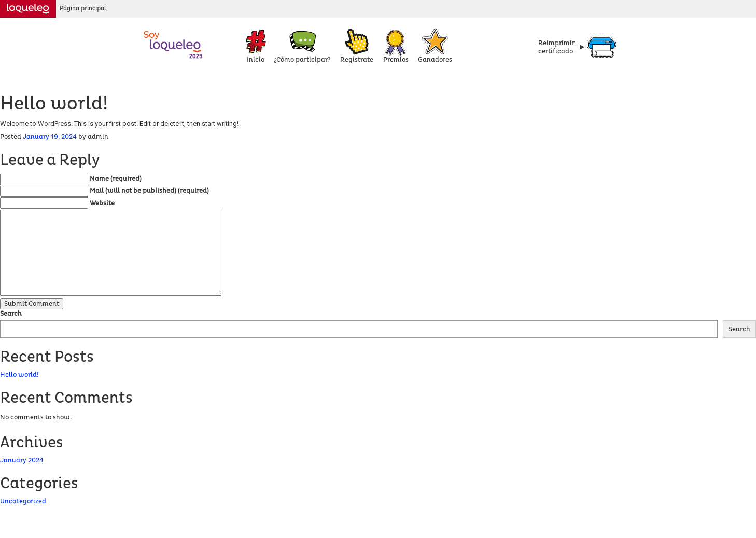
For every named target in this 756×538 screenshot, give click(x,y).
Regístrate (357, 60)
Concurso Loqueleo (174, 44)
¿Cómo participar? (302, 60)
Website (102, 203)
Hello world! (19, 375)
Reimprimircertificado (556, 47)
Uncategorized (23, 501)
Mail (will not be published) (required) (149, 191)
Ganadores (435, 60)
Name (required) (116, 179)
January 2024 (22, 460)
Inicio (256, 60)
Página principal (83, 9)
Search (11, 314)
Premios (396, 60)
